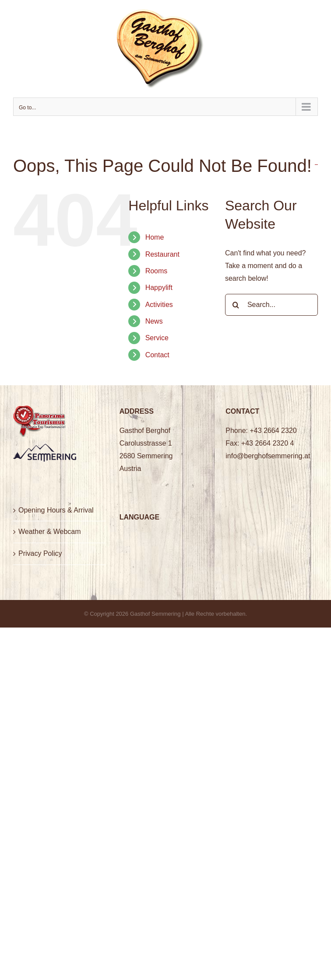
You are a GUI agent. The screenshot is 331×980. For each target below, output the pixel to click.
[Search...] (271, 305)
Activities (159, 305)
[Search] (236, 305)
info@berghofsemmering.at (268, 456)
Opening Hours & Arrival (56, 510)
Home (155, 237)
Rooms (157, 271)
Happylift (159, 288)
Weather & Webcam (50, 532)
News (154, 321)
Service (157, 338)
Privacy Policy (40, 553)
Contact (157, 355)
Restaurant (162, 254)
